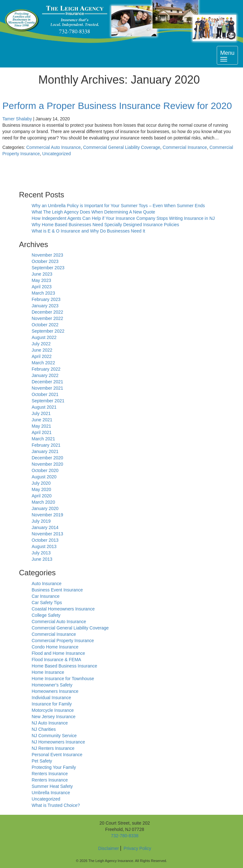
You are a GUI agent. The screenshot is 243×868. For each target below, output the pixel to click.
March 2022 (43, 363)
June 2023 (42, 274)
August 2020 (44, 477)
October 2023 (45, 261)
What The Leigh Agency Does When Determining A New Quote (93, 212)
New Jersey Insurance (54, 717)
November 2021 (47, 388)
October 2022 (45, 325)
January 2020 (45, 508)
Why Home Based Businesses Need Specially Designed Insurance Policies (105, 225)
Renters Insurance (50, 774)
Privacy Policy (137, 848)
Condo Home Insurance (55, 647)
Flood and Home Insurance (58, 653)
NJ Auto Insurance (50, 723)
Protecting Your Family (54, 767)
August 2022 (44, 337)
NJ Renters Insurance (53, 748)
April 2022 (42, 356)
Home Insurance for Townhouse (63, 679)
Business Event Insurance (57, 590)
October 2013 (45, 540)
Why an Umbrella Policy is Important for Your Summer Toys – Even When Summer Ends (118, 206)
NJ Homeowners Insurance (58, 742)
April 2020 (42, 496)
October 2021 (45, 394)
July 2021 (41, 413)
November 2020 (47, 464)
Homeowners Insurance (55, 691)
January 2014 (45, 527)
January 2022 (45, 375)
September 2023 (48, 268)
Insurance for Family (52, 704)
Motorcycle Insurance (53, 710)
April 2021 (42, 432)
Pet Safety (42, 761)
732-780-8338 (125, 836)
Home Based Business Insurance (64, 666)
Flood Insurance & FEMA (56, 660)
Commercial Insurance (185, 147)
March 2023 (43, 293)
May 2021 (41, 426)
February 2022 (46, 369)
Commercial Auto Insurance (53, 147)
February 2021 (46, 445)
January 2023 (45, 306)
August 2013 (44, 546)
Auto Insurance (47, 584)
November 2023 (47, 255)
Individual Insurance (51, 698)
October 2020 (45, 470)
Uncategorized (57, 154)
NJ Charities (44, 729)
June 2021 (42, 420)
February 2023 (46, 299)
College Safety (46, 615)
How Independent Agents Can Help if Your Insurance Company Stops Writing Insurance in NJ (123, 218)
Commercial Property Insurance (63, 641)
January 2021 (45, 451)
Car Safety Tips (47, 603)
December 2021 (47, 382)
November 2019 (47, 515)
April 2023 (42, 287)
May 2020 (41, 489)
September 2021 (48, 401)
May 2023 (41, 280)
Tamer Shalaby (17, 119)
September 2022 (48, 331)
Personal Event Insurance (57, 755)
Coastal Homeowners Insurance (63, 609)
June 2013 (42, 559)
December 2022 (47, 312)
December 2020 (47, 458)
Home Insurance (48, 672)
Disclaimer (108, 848)
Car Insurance (46, 596)
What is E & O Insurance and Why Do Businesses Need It (88, 231)
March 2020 (43, 502)
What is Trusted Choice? (56, 805)
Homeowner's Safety (52, 685)
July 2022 (41, 344)
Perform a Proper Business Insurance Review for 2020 (117, 106)
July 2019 (41, 521)
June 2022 (42, 350)
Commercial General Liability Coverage (122, 147)
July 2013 (41, 553)
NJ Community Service (54, 736)
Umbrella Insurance (51, 793)
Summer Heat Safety (52, 786)
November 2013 (47, 534)
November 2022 (47, 318)
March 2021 (43, 439)
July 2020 (41, 483)
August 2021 (44, 407)
